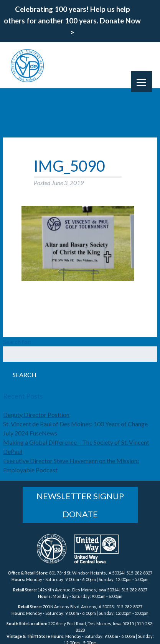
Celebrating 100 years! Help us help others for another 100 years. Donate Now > (72, 21)
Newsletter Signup (80, 496)
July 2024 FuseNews (30, 433)
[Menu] (141, 82)
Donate (80, 514)
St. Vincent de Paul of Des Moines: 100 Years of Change (75, 424)
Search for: (17, 342)
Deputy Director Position (36, 415)
